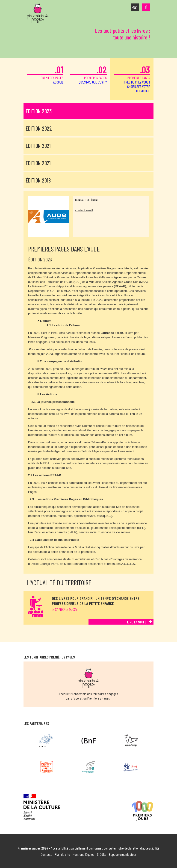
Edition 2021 (38, 146)
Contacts (47, 854)
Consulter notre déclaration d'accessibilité (132, 848)
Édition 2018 (38, 180)
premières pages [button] (132, 78)
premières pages (45, 74)
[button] (135, 7)
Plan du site (62, 854)
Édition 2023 (39, 111)
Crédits (102, 854)
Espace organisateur (123, 854)
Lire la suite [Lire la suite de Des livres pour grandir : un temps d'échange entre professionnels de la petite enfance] (137, 622)
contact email (84, 210)
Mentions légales (84, 854)
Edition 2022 (39, 128)
